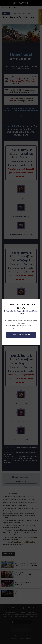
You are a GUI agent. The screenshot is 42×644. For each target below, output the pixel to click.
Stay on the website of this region (21, 340)
